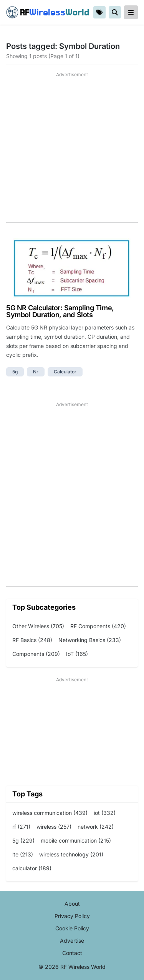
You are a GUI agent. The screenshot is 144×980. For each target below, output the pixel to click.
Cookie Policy (72, 928)
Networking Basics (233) (90, 640)
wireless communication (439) (50, 813)
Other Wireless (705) (38, 626)
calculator (65, 372)
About (72, 904)
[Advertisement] (72, 150)
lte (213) (23, 854)
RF (48, 12)
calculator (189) (32, 868)
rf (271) (21, 827)
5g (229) (23, 840)
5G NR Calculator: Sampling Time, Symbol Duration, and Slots (60, 311)
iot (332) (105, 813)
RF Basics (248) (32, 640)
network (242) (96, 827)
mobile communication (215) (76, 840)
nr (36, 372)
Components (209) (36, 654)
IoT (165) (77, 654)
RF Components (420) (98, 626)
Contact (72, 953)
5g (15, 372)
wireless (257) (54, 827)
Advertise (72, 941)
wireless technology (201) (71, 854)
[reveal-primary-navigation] (131, 12)
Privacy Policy (72, 916)
